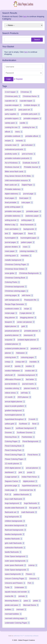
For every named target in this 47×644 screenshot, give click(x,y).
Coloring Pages (13, 441)
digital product (30, 481)
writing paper (28, 220)
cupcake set (11, 101)
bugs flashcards (32, 503)
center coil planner (26, 322)
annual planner (34, 468)
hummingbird (12, 238)
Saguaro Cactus (13, 481)
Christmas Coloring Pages (17, 264)
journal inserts (30, 384)
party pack (11, 110)
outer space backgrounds (17, 561)
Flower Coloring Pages (16, 459)
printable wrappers (33, 118)
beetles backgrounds (15, 534)
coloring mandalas (29, 251)
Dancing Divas (12, 437)
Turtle (9, 587)
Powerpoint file (32, 300)
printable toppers (13, 118)
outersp (33, 565)
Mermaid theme (31, 605)
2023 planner (25, 397)
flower (32, 233)
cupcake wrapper (13, 105)
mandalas (26, 256)
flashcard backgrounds (16, 530)
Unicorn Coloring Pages (16, 579)
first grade (35, 508)
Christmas (26, 92)
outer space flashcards (16, 565)
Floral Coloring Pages (15, 455)
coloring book (12, 357)
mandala (35, 362)
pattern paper (28, 242)
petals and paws (13, 605)
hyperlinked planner (32, 486)
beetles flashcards (14, 539)
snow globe (11, 273)
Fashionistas (29, 437)
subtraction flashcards (15, 548)
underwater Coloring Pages (17, 623)
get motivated (29, 145)
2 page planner (27, 313)
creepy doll (21, 362)
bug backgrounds (13, 517)
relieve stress (12, 393)
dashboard (11, 472)
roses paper (11, 251)
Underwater (21, 587)
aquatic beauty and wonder (17, 592)
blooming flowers (13, 601)
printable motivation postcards (19, 158)
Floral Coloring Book (15, 446)
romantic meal (12, 145)
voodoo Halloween (14, 371)
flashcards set (12, 512)
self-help (26, 393)
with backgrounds (14, 300)
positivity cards (12, 154)
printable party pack (31, 114)
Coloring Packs (13, 282)
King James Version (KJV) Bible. (20, 176)
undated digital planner (28, 340)
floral (36, 424)
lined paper (25, 198)
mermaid (21, 609)
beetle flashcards (13, 552)
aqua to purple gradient (16, 406)
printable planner (33, 331)
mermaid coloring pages (16, 618)
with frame (28, 295)
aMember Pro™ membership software (26, 636)
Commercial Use (28, 490)
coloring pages (12, 295)
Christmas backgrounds (16, 286)
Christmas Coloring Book (16, 278)
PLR (8, 495)
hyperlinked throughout (16, 419)
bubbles (10, 609)
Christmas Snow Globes (16, 269)
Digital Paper (29, 185)
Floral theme (34, 455)
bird (8, 233)
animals (23, 596)
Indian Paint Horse (31, 477)
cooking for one (13, 127)
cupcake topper (28, 101)
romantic (21, 141)
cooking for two (30, 127)
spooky (19, 366)
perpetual (36, 348)
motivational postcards (15, 149)
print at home (29, 154)
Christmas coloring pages (17, 291)
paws (27, 601)
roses (27, 247)
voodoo (30, 366)
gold (25, 326)
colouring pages (29, 357)
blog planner (11, 318)
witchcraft (10, 375)
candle (24, 123)
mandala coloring (13, 388)
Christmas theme (31, 96)
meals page (11, 490)
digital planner (12, 326)
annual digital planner (15, 402)
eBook (9, 132)
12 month (10, 397)
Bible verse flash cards (16, 172)
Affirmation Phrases (14, 379)
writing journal (12, 220)
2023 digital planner (14, 468)
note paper (27, 202)
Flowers (31, 574)
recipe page (11, 313)
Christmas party (13, 96)
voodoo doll (31, 371)
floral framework (28, 225)
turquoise (10, 340)
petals (37, 601)
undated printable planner (17, 348)
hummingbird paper (30, 238)
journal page (30, 194)
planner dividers (13, 247)
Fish (31, 583)
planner (9, 353)
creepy (9, 362)
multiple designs (32, 105)
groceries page (12, 486)
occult (9, 366)
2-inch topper (12, 92)
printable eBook (33, 136)
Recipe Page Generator (16, 304)
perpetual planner (14, 331)
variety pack (11, 123)
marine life (11, 596)
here (25, 16)
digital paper (20, 233)
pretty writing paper (14, 207)
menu (19, 132)
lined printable (12, 202)
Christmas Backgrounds (30, 273)
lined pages (11, 198)
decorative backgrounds (16, 525)
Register (19, 79)
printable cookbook (14, 136)
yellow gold (11, 424)
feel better (32, 379)
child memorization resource (18, 180)
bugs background (13, 503)
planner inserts (31, 388)
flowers (9, 428)
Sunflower (25, 424)
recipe (28, 309)
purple (31, 472)
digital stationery (13, 194)
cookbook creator (13, 309)
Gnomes (10, 433)
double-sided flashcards (16, 508)
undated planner (13, 344)
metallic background (14, 260)
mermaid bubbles (13, 614)
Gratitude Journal (31, 163)
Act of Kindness (13, 163)
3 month (33, 419)
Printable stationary (14, 189)
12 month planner (14, 463)
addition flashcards (23, 495)
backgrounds (30, 229)
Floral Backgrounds (32, 441)
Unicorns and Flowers (15, 583)
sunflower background (26, 428)
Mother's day (12, 225)
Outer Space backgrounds (17, 570)
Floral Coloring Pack (15, 450)
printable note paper (14, 211)
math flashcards (29, 512)
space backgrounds (14, 574)
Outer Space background (17, 556)
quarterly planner (13, 335)
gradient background (15, 410)
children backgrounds (15, 521)
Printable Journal (32, 167)
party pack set (26, 110)
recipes (9, 141)
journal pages (12, 242)
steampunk (30, 335)
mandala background (28, 375)
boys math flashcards (15, 499)
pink (22, 472)
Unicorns (34, 579)
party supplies (12, 114)
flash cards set (12, 185)
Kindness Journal (13, 167)
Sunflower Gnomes (26, 433)
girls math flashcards (15, 543)
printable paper (34, 211)
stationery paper (34, 216)
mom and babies (13, 229)
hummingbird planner (15, 415)
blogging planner (28, 318)
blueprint (10, 322)
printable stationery (14, 216)
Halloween (22, 353)
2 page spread (12, 477)
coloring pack (12, 256)
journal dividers (13, 384)
